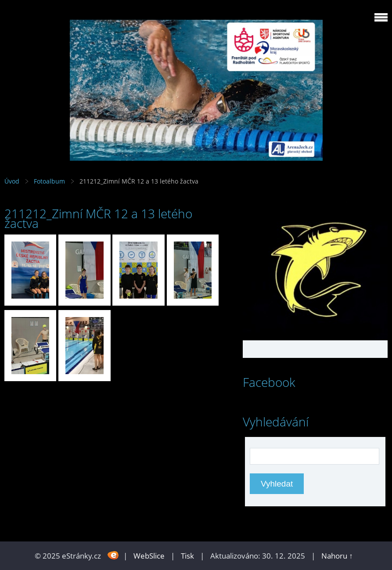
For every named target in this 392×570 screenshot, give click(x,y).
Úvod (12, 181)
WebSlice (149, 556)
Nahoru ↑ (337, 556)
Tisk (187, 556)
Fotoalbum (49, 181)
